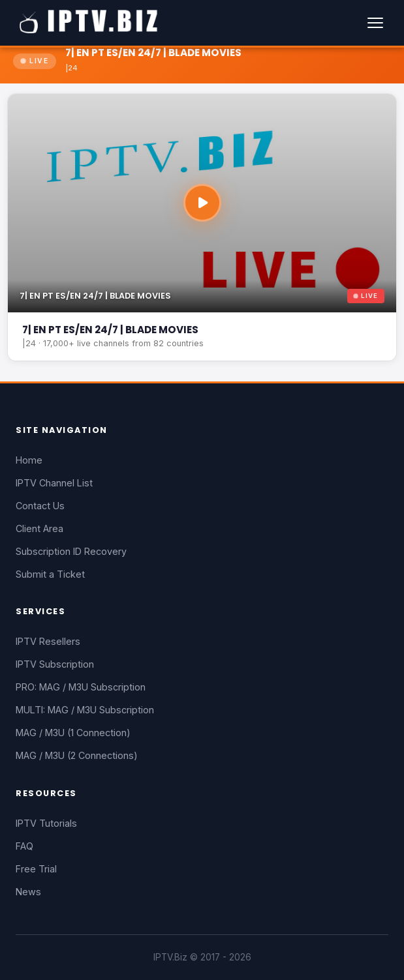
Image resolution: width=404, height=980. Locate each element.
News (28, 892)
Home (29, 460)
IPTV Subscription (55, 664)
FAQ (24, 846)
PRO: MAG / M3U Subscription (81, 687)
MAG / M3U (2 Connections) (77, 755)
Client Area (39, 528)
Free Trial (36, 869)
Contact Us (40, 506)
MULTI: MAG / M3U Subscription (85, 710)
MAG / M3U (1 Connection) (73, 733)
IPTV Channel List (54, 483)
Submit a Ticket (50, 574)
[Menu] (375, 23)
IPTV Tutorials (46, 823)
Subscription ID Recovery (71, 551)
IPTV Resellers (48, 641)
